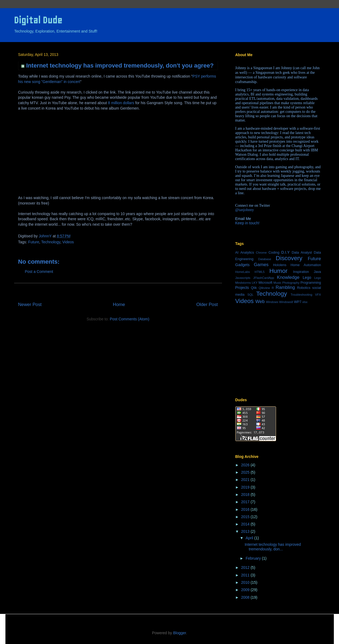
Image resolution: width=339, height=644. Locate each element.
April (250, 538)
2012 (246, 568)
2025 (246, 472)
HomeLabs (243, 272)
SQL (250, 295)
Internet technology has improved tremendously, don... (273, 547)
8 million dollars (121, 103)
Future (34, 242)
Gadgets (243, 265)
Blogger (180, 633)
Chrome (261, 253)
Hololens (280, 265)
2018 (246, 495)
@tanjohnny (245, 210)
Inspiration (301, 272)
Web (260, 302)
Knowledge (288, 277)
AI (237, 253)
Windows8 (286, 302)
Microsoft (265, 283)
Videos (68, 242)
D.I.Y (285, 252)
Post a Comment (39, 272)
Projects (242, 288)
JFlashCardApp (264, 278)
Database (265, 259)
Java (317, 272)
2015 (246, 517)
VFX (318, 295)
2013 (246, 531)
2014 (246, 524)
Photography (291, 283)
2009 (246, 590)
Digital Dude (38, 20)
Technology (51, 242)
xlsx (305, 302)
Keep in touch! (248, 223)
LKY (255, 283)
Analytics (247, 253)
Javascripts (243, 278)
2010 (246, 582)
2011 (246, 575)
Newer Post (30, 305)
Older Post (207, 305)
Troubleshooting (302, 295)
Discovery (289, 258)
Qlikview (264, 288)
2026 (246, 465)
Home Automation (306, 265)
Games (261, 265)
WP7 (298, 302)
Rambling (285, 287)
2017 (246, 502)
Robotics (304, 288)
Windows (272, 302)
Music (277, 283)
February (254, 558)
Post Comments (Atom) (130, 319)
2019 (246, 487)
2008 (246, 597)
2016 (246, 509)
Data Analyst (302, 253)
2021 (246, 480)
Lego (307, 278)
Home (119, 305)
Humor (278, 271)
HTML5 (260, 272)
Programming (311, 283)
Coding (274, 253)
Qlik (254, 288)
